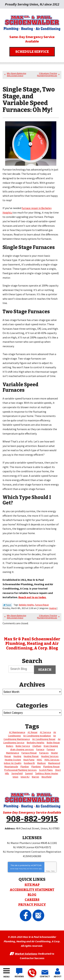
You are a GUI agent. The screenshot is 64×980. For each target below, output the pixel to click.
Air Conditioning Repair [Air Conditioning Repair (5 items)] (44, 739)
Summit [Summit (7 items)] (29, 773)
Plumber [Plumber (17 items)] (25, 766)
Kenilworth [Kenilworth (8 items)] (29, 763)
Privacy (48, 871)
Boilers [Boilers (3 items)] (10, 746)
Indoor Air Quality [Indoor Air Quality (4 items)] (13, 763)
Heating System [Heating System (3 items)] (13, 760)
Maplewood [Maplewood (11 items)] (54, 763)
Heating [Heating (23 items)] (17, 756)
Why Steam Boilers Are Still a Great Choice (16, 74)
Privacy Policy (23, 869)
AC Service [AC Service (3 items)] (45, 732)
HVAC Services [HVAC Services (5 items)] (52, 760)
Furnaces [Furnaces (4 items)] (44, 753)
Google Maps (38, 915)
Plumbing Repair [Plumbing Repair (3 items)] (51, 766)
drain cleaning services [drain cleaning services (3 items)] (22, 749)
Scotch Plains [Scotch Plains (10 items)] (46, 770)
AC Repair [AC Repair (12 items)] (33, 732)
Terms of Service (34, 869)
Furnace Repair (42, 605)
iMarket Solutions (26, 954)
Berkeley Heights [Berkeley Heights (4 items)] (36, 742)
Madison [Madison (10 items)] (41, 763)
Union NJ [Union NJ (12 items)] (25, 777)
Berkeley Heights (26, 605)
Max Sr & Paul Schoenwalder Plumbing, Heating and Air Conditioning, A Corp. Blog (32, 644)
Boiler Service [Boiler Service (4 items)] (23, 746)
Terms (53, 871)
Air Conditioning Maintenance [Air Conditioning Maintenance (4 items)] (30, 737)
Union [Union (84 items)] (15, 777)
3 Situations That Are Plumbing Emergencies (47, 74)
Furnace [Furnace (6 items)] (40, 749)
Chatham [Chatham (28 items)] (37, 746)
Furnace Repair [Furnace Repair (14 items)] (29, 753)
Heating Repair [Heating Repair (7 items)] (31, 756)
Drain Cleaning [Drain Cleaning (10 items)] (51, 746)
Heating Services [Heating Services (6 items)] (50, 756)
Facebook (26, 915)
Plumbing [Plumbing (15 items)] (36, 766)
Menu (6, 977)
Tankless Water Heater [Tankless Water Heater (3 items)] (47, 773)
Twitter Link (7, 605)
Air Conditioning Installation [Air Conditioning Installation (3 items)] (37, 736)
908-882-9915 (32, 973)
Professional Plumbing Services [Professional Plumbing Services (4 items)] (20, 770)
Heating (53, 608)
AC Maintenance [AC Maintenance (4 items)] (17, 732)
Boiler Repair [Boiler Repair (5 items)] (53, 742)
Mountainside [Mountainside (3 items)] (11, 766)
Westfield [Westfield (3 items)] (46, 777)
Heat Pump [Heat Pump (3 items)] (29, 760)
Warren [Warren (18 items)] (35, 777)
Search (45, 670)
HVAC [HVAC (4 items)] (40, 760)
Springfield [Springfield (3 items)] (17, 773)
